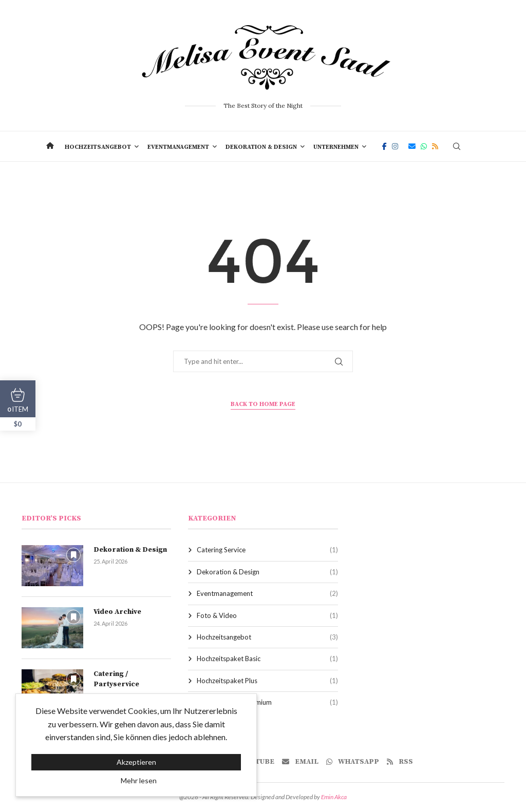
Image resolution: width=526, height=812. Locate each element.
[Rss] (435, 146)
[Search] (457, 146)
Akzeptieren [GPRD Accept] (136, 762)
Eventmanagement (178, 147)
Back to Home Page (263, 404)
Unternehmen (336, 147)
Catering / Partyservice (116, 679)
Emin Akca (334, 797)
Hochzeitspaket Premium (267, 702)
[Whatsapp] (424, 146)
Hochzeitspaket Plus (267, 681)
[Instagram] (395, 146)
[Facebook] (384, 146)
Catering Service (267, 550)
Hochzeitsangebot (98, 147)
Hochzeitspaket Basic (267, 659)
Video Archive (117, 612)
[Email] (412, 146)
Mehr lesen (139, 780)
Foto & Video (267, 615)
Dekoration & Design (261, 147)
